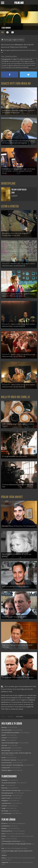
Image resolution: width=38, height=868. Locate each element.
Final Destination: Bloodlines (9, 760)
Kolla (3, 848)
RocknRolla (4, 780)
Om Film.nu (5, 823)
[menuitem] (3, 717)
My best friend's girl (6, 796)
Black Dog (4, 727)
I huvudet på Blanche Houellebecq (10, 733)
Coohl (3, 839)
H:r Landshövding (6, 813)
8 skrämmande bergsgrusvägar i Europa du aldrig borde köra (17, 851)
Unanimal (4, 738)
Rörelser (4, 735)
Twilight (4, 808)
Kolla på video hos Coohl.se (16, 397)
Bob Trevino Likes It (7, 730)
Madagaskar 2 (5, 801)
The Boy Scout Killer (16, 47)
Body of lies (5, 788)
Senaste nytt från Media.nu (16, 84)
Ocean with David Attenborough (10, 743)
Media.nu (4, 858)
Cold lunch (4, 806)
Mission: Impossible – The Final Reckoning (12, 765)
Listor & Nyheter (10, 206)
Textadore (4, 855)
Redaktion (4, 828)
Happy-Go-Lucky (6, 798)
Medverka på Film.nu (7, 831)
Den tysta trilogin (6, 750)
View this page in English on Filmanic (13, 40)
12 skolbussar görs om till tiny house (11, 841)
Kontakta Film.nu (6, 826)
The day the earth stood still (9, 783)
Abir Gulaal (4, 745)
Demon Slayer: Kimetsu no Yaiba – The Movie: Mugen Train (16, 753)
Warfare (3, 740)
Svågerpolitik (5, 862)
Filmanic (4, 836)
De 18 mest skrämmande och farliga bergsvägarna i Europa (16, 844)
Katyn (3, 785)
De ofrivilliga (5, 811)
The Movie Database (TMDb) (14, 698)
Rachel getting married (7, 793)
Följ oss (3, 834)
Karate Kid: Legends (7, 770)
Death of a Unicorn (6, 748)
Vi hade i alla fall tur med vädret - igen (11, 790)
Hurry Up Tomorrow (7, 763)
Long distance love (6, 803)
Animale (4, 758)
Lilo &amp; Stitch (6, 768)
